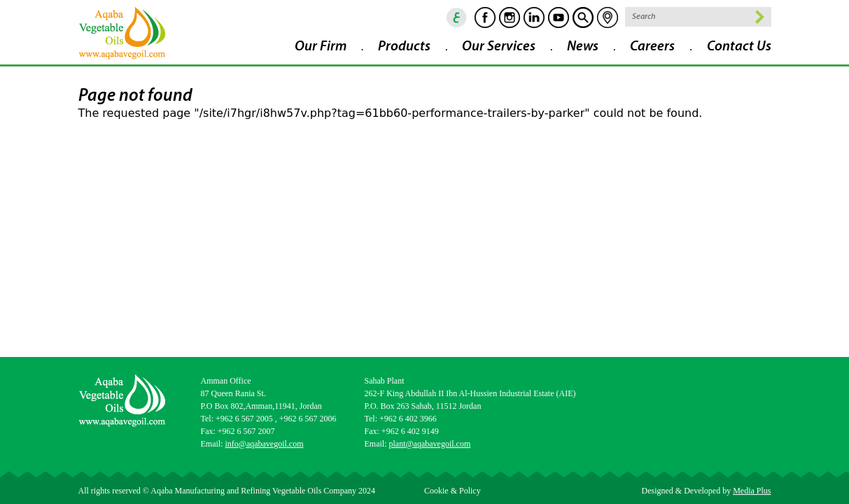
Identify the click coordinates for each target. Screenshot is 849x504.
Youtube (559, 17)
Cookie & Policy (452, 491)
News (583, 47)
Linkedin (534, 17)
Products (404, 47)
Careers (652, 47)
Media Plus (752, 491)
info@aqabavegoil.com (265, 444)
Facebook (485, 17)
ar (457, 17)
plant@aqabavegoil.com (430, 444)
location (608, 17)
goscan (583, 17)
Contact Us (739, 47)
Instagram (510, 17)
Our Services (499, 47)
